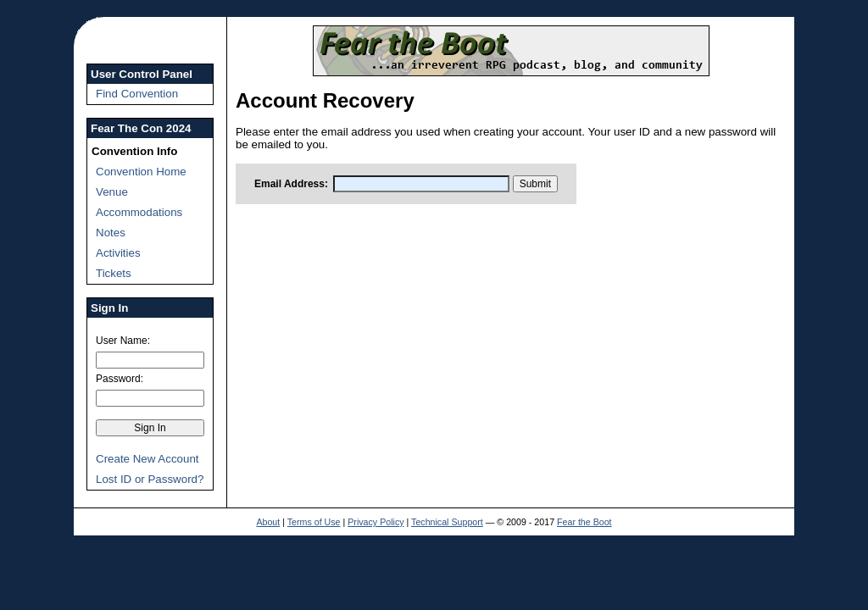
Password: (120, 379)
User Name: (123, 341)
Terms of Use (314, 522)
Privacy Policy (376, 522)
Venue (112, 192)
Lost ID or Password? (150, 479)
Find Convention (137, 94)
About (268, 522)
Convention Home (141, 172)
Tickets (114, 273)
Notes (111, 233)
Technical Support (447, 522)
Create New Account (147, 459)
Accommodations (139, 212)
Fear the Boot (584, 522)
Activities (118, 253)
